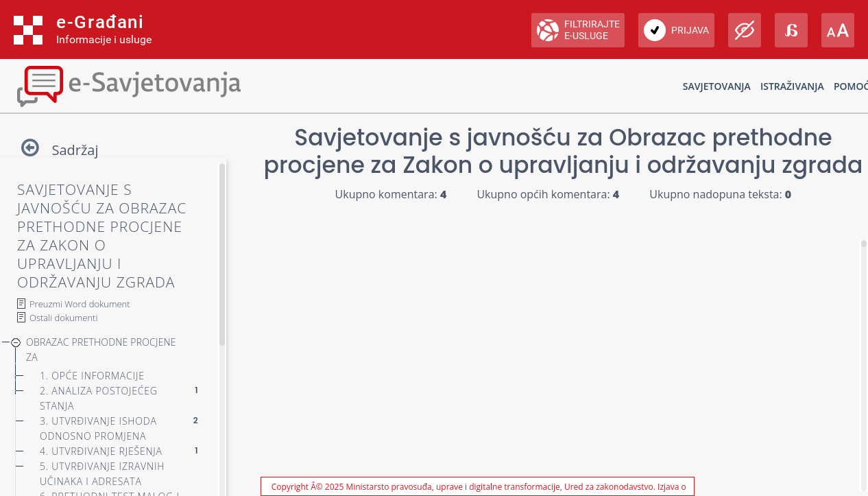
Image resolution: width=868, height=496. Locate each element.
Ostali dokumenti (63, 318)
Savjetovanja (717, 86)
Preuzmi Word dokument (80, 304)
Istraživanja (792, 86)
